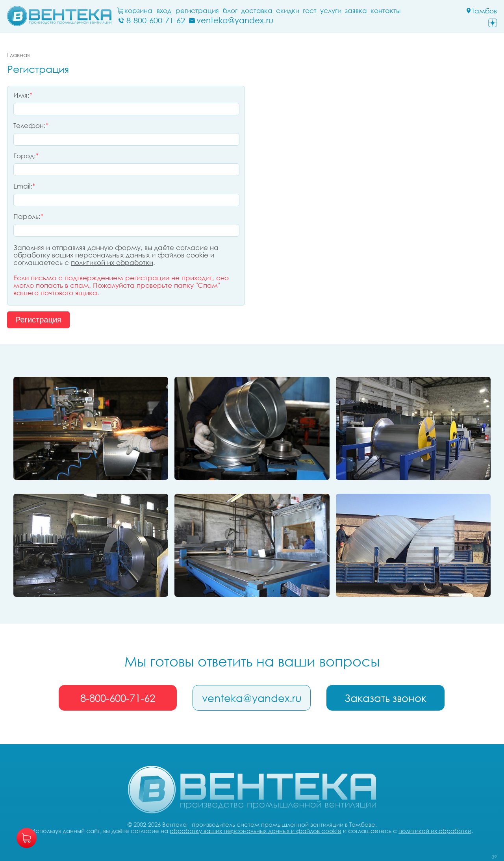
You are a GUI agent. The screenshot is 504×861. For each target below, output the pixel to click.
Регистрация (197, 11)
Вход (164, 11)
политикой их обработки (112, 262)
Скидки (288, 11)
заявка (356, 11)
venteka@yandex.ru (252, 698)
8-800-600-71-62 (118, 698)
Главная (19, 55)
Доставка (257, 11)
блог (230, 11)
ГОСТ (310, 11)
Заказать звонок (385, 698)
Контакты (385, 11)
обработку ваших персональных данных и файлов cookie (111, 255)
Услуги (331, 11)
